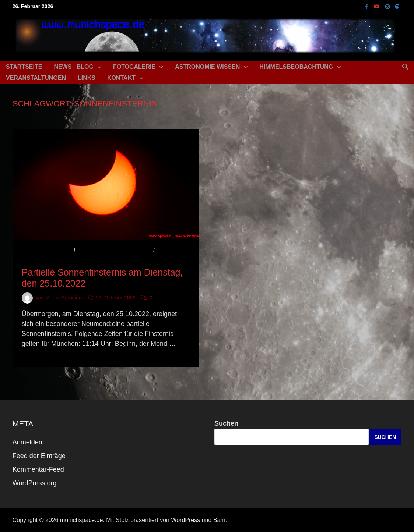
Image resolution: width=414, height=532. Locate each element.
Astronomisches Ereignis (114, 250)
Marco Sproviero (64, 298)
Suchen (226, 423)
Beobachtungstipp (50, 260)
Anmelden (27, 442)
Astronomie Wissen (207, 67)
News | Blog (74, 67)
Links (87, 78)
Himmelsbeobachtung (296, 67)
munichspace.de (82, 520)
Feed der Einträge (39, 456)
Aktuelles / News (47, 250)
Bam (219, 520)
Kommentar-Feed (38, 469)
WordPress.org (35, 483)
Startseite (24, 67)
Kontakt (121, 78)
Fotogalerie (134, 67)
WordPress (185, 520)
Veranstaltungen (36, 78)
